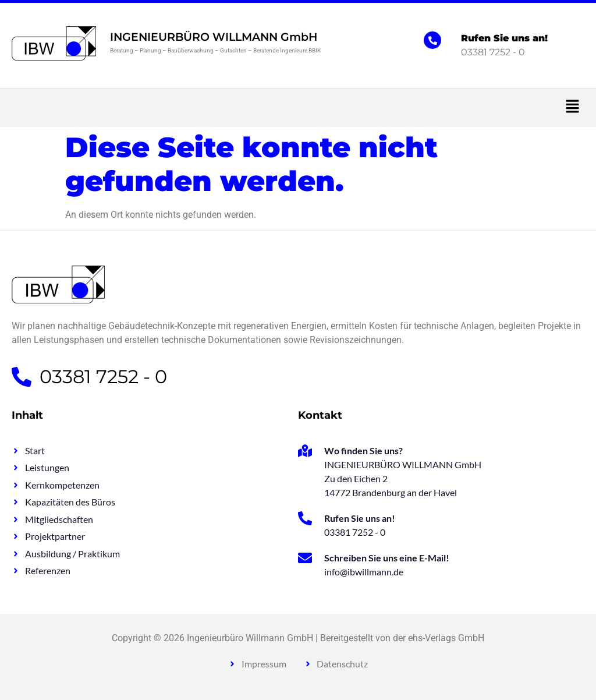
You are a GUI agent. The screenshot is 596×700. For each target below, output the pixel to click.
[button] (298, 107)
